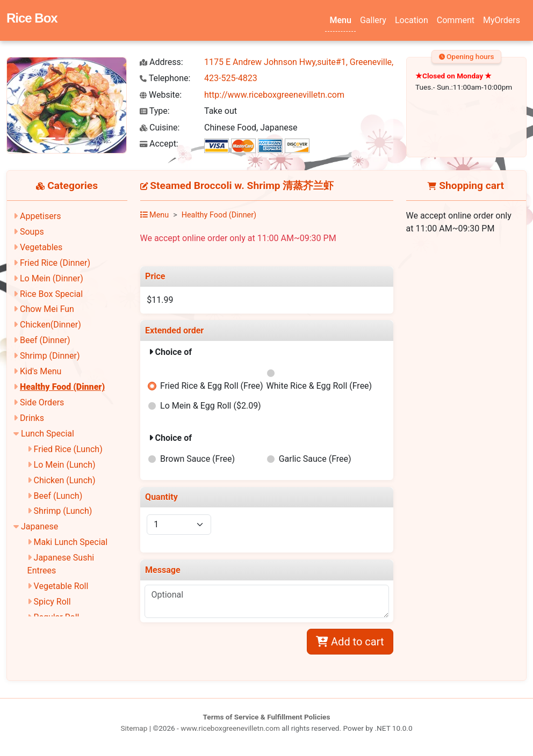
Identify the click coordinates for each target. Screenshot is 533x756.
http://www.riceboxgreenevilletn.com (274, 95)
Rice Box (32, 18)
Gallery (373, 20)
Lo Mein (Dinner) (52, 278)
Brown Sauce (197, 459)
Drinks (32, 418)
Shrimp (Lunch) (63, 511)
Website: (161, 95)
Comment (456, 20)
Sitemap (134, 728)
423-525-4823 (231, 78)
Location (412, 20)
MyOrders (502, 20)
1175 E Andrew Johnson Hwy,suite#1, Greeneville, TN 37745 (319, 62)
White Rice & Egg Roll (319, 386)
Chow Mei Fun (47, 309)
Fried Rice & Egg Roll (211, 386)
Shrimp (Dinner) (50, 356)
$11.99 (160, 300)
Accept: (159, 144)
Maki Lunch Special (71, 542)
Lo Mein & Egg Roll (211, 406)
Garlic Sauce (315, 459)
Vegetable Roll (61, 586)
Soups (32, 232)
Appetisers (40, 216)
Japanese (39, 526)
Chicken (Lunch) (65, 480)
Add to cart (350, 642)
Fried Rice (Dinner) (55, 263)
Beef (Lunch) (58, 496)
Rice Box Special (51, 294)
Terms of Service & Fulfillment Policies (267, 717)
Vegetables (41, 247)
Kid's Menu (41, 371)
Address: (161, 62)
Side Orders (42, 402)
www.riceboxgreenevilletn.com (230, 728)
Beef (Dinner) (45, 340)
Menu (340, 20)
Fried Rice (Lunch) (68, 449)
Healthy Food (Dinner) (62, 387)
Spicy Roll (52, 602)
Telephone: (165, 78)
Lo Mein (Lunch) (65, 465)
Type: (155, 111)
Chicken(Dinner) (51, 325)
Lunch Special (48, 434)
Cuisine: (160, 128)
